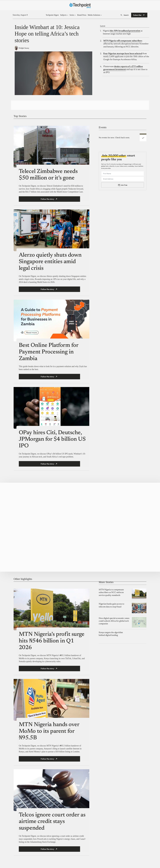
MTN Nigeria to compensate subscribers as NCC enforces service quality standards (111, 595)
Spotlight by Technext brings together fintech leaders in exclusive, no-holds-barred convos (26, 502)
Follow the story (47, 199)
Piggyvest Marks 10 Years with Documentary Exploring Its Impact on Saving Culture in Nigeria (72, 520)
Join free (124, 185)
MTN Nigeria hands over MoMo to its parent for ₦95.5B (49, 734)
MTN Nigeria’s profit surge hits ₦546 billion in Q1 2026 (52, 643)
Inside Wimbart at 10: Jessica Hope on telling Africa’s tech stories (47, 34)
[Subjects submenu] (68, 15)
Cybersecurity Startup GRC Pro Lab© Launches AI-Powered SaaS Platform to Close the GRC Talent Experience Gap (120, 503)
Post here (131, 560)
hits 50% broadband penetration (125, 31)
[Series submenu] (75, 15)
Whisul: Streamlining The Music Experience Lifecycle (73, 535)
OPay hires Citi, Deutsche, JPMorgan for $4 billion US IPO (52, 439)
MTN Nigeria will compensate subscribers (123, 41)
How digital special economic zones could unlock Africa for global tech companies (114, 623)
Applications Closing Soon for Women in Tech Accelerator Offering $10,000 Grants (72, 562)
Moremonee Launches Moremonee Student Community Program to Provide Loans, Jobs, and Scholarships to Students (73, 503)
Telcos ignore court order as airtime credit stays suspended (52, 824)
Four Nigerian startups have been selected (123, 54)
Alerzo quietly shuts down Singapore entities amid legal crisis (50, 262)
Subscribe (137, 15)
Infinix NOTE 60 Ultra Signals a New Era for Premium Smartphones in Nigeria (26, 552)
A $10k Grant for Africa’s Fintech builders (26, 535)
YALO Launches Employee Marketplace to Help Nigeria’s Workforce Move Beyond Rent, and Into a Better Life (119, 520)
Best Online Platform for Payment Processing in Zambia (49, 352)
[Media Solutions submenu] (101, 15)
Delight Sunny (24, 48)
